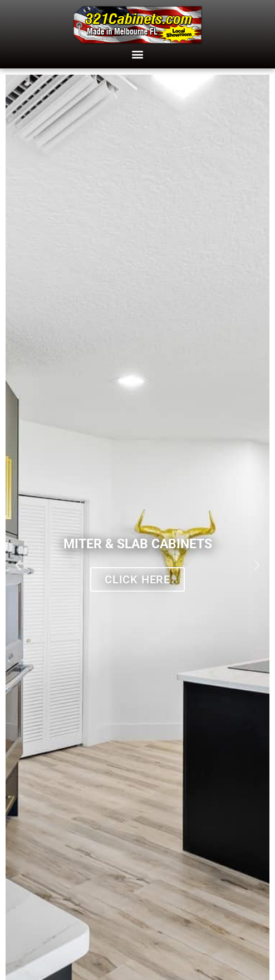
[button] (138, 54)
